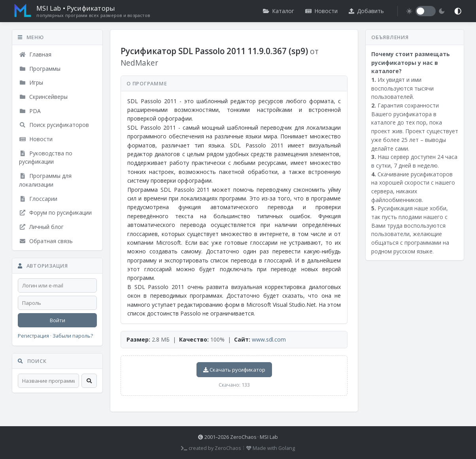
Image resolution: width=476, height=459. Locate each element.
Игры (31, 82)
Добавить (366, 11)
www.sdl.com (269, 339)
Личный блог (41, 227)
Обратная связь (46, 241)
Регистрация (33, 336)
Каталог (279, 11)
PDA (30, 111)
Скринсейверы (43, 97)
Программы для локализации (45, 180)
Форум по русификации (55, 212)
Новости (321, 11)
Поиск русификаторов (54, 125)
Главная (35, 54)
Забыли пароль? (73, 336)
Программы (40, 69)
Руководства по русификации (46, 158)
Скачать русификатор (234, 370)
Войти (58, 320)
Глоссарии (38, 199)
